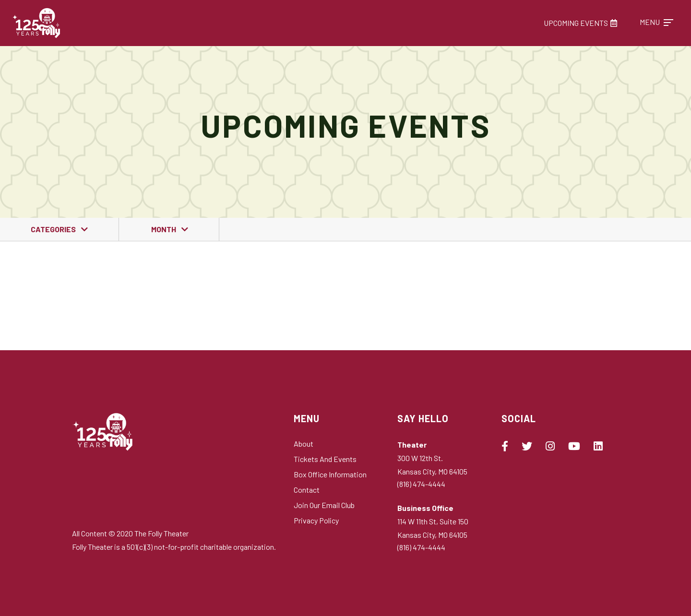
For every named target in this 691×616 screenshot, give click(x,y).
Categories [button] (54, 229)
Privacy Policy (316, 520)
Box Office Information (330, 474)
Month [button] (164, 229)
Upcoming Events (580, 23)
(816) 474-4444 (421, 484)
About (304, 444)
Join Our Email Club (324, 505)
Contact (307, 490)
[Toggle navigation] (656, 23)
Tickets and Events (325, 459)
